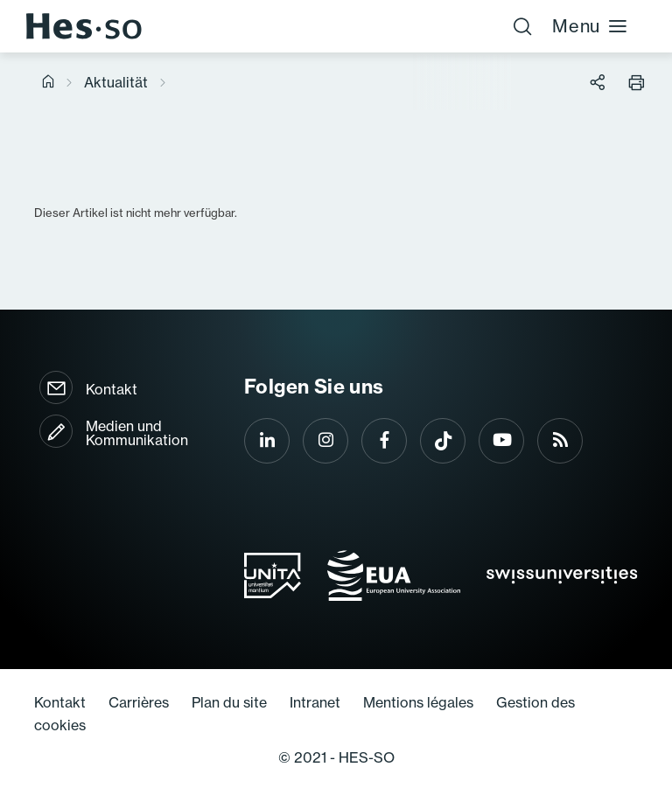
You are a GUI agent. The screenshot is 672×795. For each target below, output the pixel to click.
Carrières (139, 702)
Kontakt (112, 389)
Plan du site (229, 702)
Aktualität (116, 82)
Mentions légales (418, 702)
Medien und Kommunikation (137, 433)
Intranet (315, 702)
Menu (590, 26)
